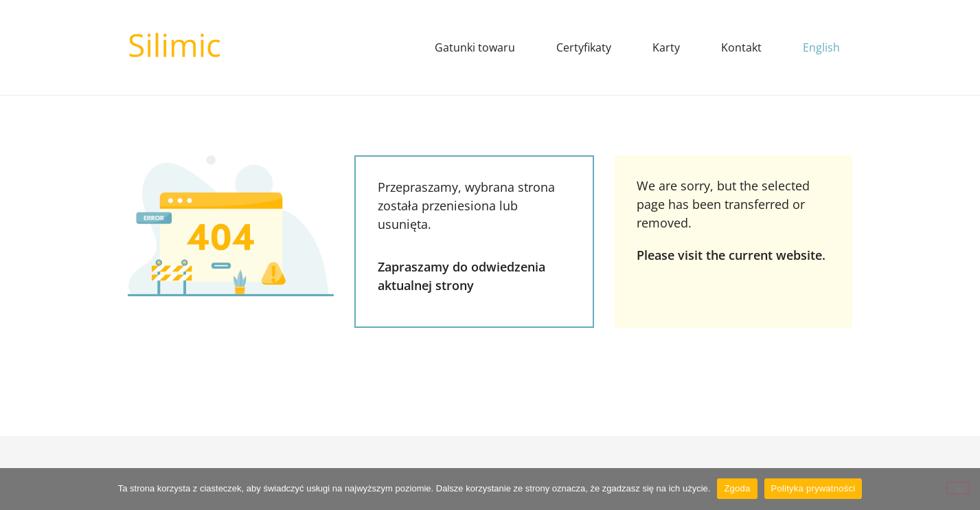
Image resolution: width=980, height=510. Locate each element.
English (821, 47)
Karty (666, 47)
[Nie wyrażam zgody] (958, 488)
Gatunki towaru (475, 47)
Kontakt (741, 47)
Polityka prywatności (813, 488)
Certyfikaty (584, 47)
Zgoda (737, 488)
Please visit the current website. (731, 255)
